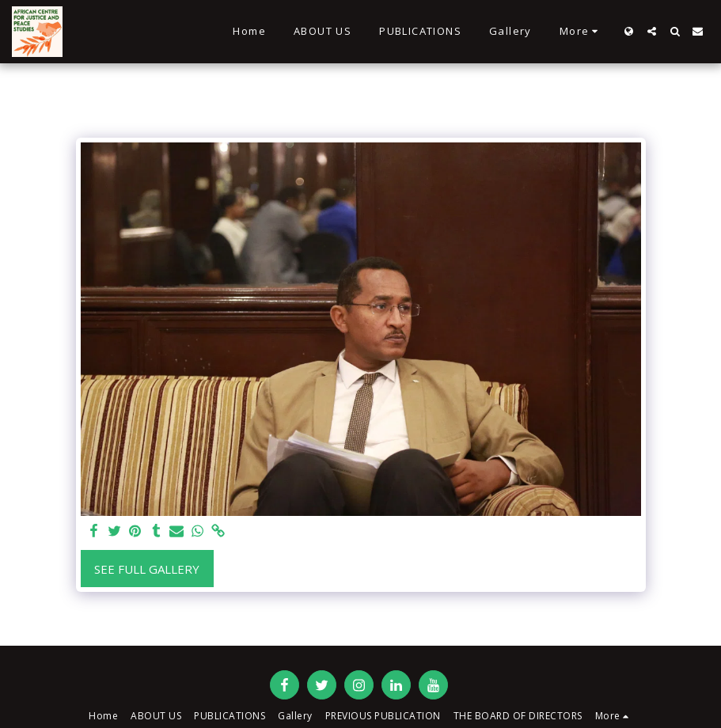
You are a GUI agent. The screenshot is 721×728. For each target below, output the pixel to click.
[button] (652, 31)
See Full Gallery (147, 569)
